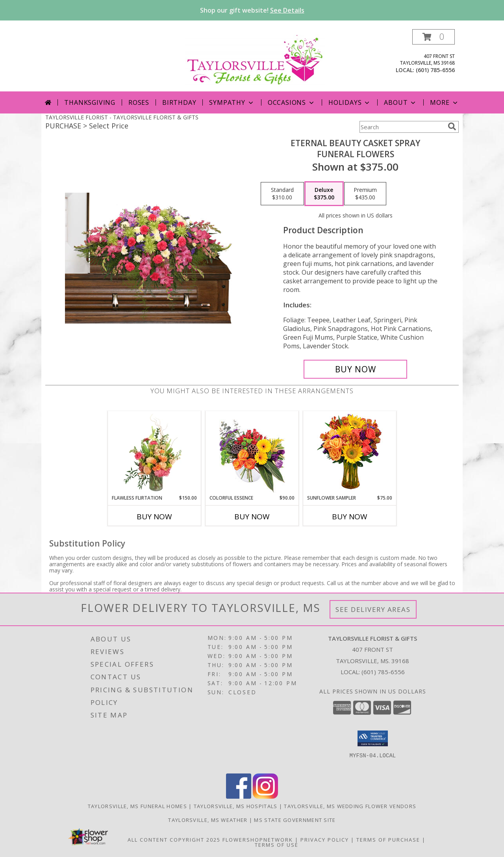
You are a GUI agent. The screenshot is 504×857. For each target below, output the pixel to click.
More (444, 102)
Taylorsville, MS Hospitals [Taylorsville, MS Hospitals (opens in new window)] (236, 806)
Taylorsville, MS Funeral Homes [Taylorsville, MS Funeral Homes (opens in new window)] (137, 806)
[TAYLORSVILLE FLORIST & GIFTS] (255, 59)
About (400, 102)
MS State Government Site (295, 820)
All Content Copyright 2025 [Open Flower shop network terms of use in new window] (174, 840)
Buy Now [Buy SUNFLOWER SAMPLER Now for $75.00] (350, 517)
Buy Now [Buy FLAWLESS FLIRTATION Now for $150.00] (154, 517)
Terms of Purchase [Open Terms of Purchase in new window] (388, 840)
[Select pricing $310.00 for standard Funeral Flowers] (282, 194)
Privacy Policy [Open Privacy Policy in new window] (325, 840)
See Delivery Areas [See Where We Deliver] (373, 609)
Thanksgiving (90, 102)
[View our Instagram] (265, 797)
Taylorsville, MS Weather (208, 820)
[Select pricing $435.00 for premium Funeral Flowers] (365, 194)
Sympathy (232, 102)
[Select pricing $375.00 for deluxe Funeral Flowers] (324, 194)
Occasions (292, 102)
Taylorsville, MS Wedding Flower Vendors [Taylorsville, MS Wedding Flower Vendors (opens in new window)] (350, 806)
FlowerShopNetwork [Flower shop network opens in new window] (258, 840)
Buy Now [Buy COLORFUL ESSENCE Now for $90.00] (252, 517)
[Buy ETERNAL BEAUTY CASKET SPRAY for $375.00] (355, 369)
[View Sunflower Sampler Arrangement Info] (350, 453)
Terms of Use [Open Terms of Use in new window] (277, 845)
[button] (434, 37)
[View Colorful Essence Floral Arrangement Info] (252, 453)
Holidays (350, 102)
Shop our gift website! (252, 10)
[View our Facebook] (239, 797)
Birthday (179, 102)
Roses (139, 102)
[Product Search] (402, 127)
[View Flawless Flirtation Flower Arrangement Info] (155, 453)
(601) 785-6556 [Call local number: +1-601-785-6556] (435, 70)
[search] (452, 126)
